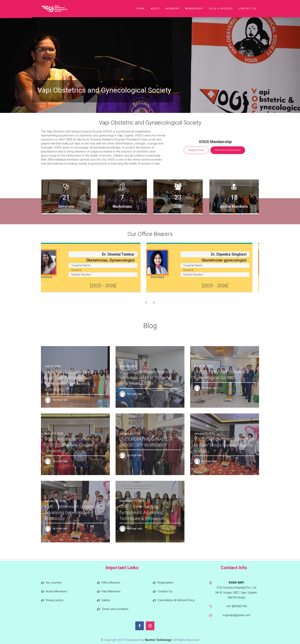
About (155, 9)
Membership (194, 9)
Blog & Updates (221, 9)
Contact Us (247, 9)
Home (141, 9)
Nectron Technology (158, 640)
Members (173, 9)
